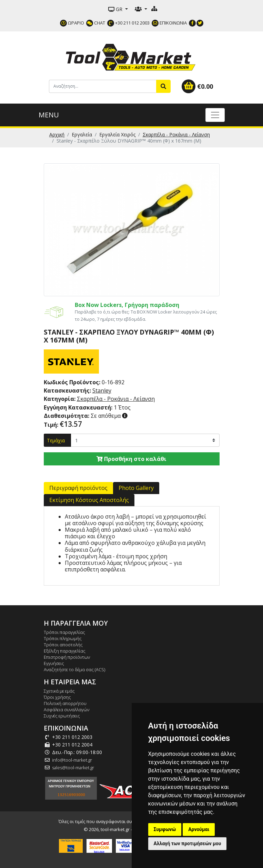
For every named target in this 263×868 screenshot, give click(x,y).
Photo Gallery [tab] (136, 488)
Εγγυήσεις (54, 663)
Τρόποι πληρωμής (63, 638)
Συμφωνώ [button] (165, 829)
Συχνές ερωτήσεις (62, 716)
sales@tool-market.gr (73, 768)
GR (116, 9)
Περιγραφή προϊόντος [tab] (78, 488)
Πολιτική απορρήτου (65, 703)
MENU (49, 115)
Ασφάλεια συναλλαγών (67, 710)
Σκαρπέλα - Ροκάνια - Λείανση (176, 134)
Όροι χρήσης (57, 697)
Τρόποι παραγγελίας (64, 632)
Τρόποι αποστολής (63, 645)
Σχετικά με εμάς (59, 691)
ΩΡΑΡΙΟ (72, 23)
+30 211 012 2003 (128, 23)
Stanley (102, 390)
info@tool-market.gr (72, 760)
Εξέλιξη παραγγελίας (65, 651)
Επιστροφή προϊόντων (67, 657)
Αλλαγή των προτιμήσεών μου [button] (188, 843)
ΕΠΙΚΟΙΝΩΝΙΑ (169, 23)
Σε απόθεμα (83, 416)
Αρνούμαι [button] (199, 829)
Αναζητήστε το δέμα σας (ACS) (74, 669)
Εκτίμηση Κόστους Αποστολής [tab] (89, 500)
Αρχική (57, 134)
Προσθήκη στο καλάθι (131, 459)
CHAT (96, 23)
